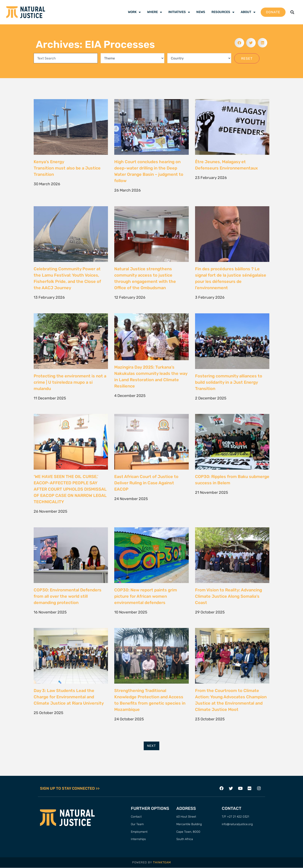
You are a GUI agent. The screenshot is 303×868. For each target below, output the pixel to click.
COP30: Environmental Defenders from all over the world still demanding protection (68, 596)
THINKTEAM (162, 862)
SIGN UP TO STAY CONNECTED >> (70, 788)
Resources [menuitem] (223, 12)
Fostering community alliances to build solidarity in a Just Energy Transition (229, 382)
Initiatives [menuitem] (179, 12)
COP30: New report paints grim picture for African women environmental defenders (146, 596)
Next (151, 746)
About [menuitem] (248, 12)
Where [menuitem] (155, 12)
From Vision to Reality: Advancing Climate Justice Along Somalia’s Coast (229, 596)
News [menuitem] (201, 12)
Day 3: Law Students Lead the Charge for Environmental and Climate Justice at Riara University (69, 697)
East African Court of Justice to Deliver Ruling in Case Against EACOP (146, 483)
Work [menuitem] (134, 12)
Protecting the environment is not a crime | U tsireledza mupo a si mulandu (70, 382)
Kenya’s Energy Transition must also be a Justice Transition (67, 168)
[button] (292, 12)
